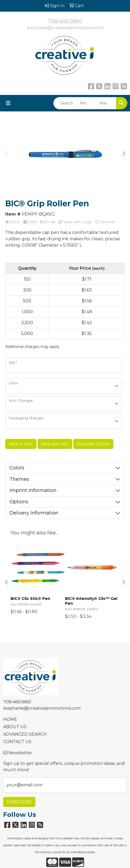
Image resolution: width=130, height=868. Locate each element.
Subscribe (19, 802)
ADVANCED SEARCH (25, 734)
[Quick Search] (65, 103)
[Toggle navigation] (8, 103)
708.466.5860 (65, 21)
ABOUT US (15, 727)
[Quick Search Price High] (106, 103)
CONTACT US (17, 742)
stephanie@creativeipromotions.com (65, 28)
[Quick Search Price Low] (87, 103)
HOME (10, 719)
